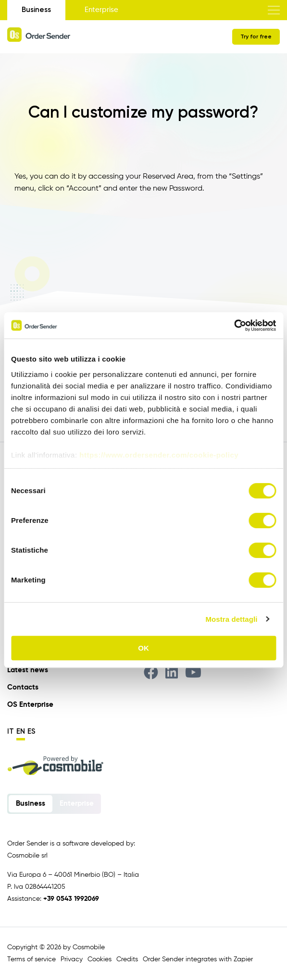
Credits (127, 959)
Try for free (256, 36)
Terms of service (31, 959)
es (31, 731)
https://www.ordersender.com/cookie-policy (159, 455)
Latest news (28, 670)
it (11, 731)
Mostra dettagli (231, 619)
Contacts (23, 687)
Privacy (72, 959)
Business (36, 10)
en (21, 731)
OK (143, 648)
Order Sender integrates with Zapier (198, 959)
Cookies (100, 959)
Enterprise (101, 10)
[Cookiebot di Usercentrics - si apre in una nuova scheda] (234, 326)
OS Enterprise (30, 705)
